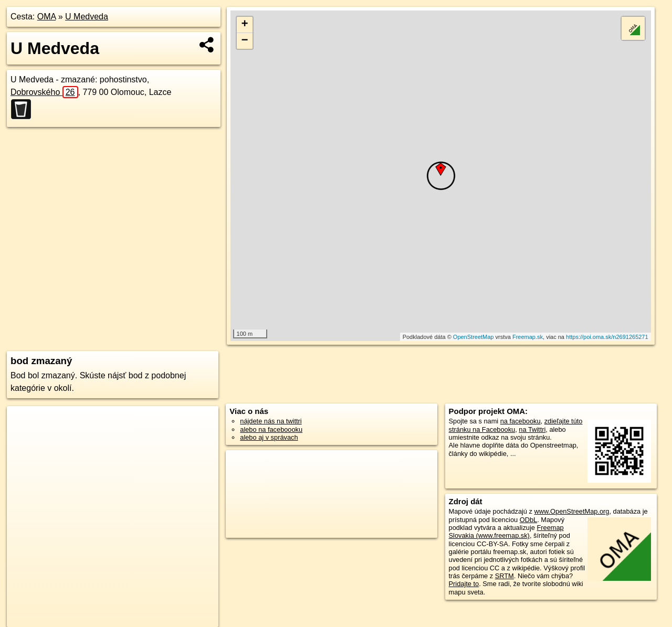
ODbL (528, 520)
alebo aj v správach (269, 437)
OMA (47, 17)
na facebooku (521, 421)
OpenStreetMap (474, 337)
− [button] (245, 41)
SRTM (505, 576)
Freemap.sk (528, 337)
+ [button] (245, 25)
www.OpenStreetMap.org (571, 511)
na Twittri (532, 429)
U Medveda (87, 17)
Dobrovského (44, 92)
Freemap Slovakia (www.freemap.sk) (506, 532)
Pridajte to (464, 584)
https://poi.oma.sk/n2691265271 (607, 337)
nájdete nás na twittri (271, 421)
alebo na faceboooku (271, 429)
